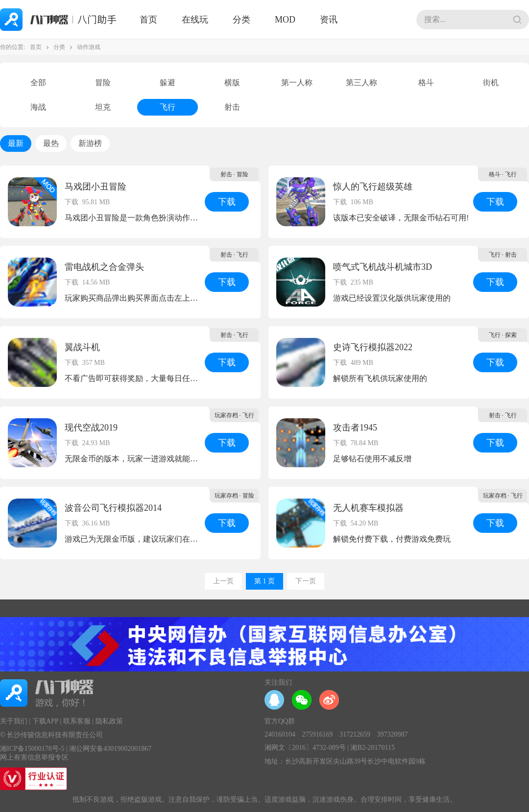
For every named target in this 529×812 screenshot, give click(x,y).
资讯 (329, 20)
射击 (232, 107)
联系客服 (77, 721)
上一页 (223, 581)
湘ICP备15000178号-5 (32, 749)
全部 (38, 83)
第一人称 (297, 83)
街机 (491, 83)
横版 (232, 83)
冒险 (103, 83)
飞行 (168, 107)
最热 (51, 143)
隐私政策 (109, 721)
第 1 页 (264, 581)
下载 (227, 202)
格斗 (426, 83)
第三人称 (361, 83)
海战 (38, 107)
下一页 (306, 581)
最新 (16, 143)
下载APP (45, 721)
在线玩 (195, 20)
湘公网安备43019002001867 (110, 749)
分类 (241, 20)
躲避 (168, 83)
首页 (148, 20)
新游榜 (90, 143)
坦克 (103, 107)
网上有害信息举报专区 (34, 757)
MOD (285, 20)
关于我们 (14, 721)
